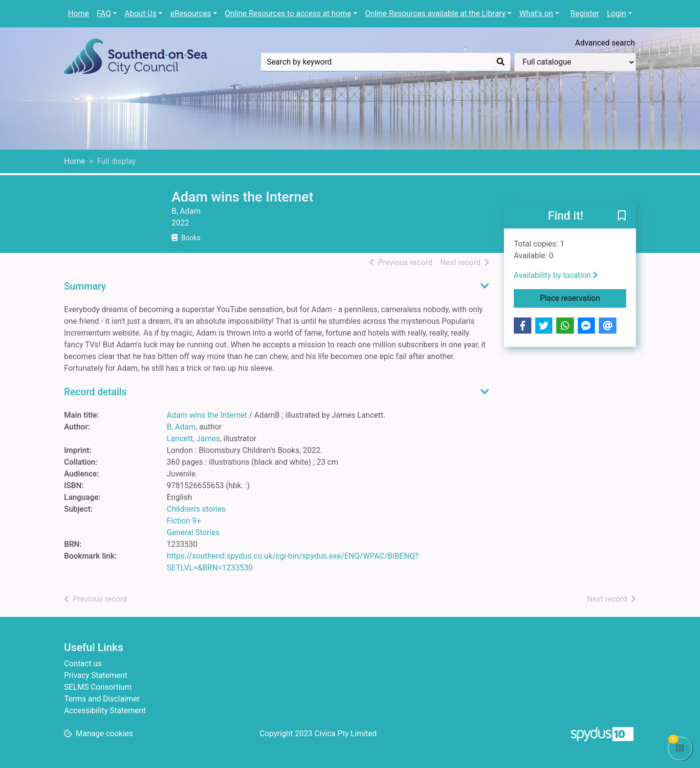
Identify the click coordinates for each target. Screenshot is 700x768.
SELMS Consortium (98, 687)
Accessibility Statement (105, 711)
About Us (141, 13)
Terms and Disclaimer (102, 699)
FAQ (104, 13)
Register (585, 13)
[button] (622, 216)
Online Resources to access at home (288, 13)
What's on (536, 13)
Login (616, 13)
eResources (190, 13)
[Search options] (575, 62)
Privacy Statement (96, 675)
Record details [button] (95, 392)
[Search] (501, 62)
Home (78, 13)
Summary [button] (85, 286)
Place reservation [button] (583, 297)
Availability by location (556, 275)
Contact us (83, 664)
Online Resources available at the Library (435, 13)
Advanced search (605, 43)
